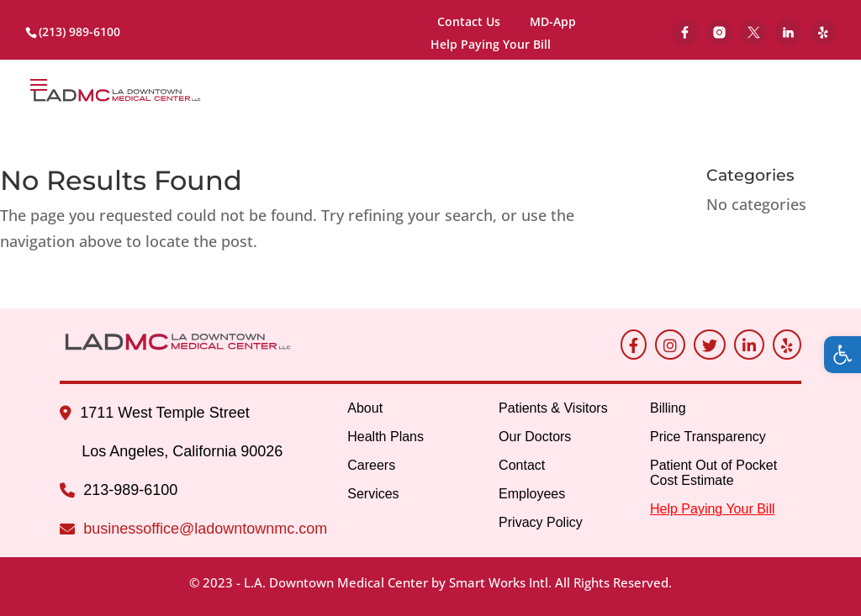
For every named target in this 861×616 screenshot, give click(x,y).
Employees (532, 494)
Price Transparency (708, 437)
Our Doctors (535, 437)
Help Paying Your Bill (491, 45)
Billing (668, 408)
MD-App (553, 21)
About (365, 408)
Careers (371, 465)
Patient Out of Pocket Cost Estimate (713, 473)
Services (373, 494)
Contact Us (469, 21)
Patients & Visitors (553, 408)
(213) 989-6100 (79, 32)
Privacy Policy (541, 522)
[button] (843, 355)
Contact (522, 465)
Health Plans (386, 437)
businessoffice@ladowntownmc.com (205, 529)
